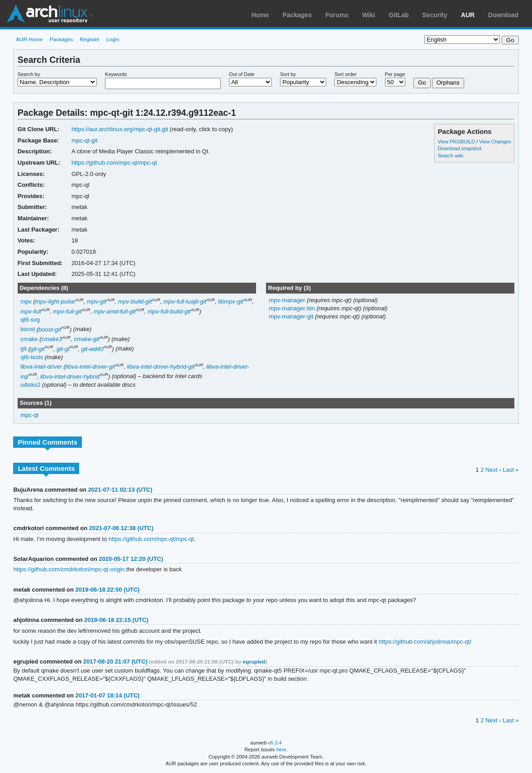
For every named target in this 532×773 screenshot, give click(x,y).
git (24, 349)
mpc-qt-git (85, 140)
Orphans (448, 83)
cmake (29, 339)
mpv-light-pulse (55, 301)
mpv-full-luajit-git (185, 301)
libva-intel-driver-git (90, 367)
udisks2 (30, 385)
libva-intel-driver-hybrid (70, 377)
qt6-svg (30, 320)
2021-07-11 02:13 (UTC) (120, 490)
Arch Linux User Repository (50, 14)
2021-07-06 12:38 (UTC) (121, 528)
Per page (395, 74)
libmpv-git (231, 301)
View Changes (495, 142)
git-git (38, 349)
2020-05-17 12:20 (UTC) (131, 559)
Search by (29, 74)
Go (422, 83)
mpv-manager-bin (292, 308)
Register (90, 39)
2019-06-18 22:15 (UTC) (116, 620)
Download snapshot (460, 148)
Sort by (288, 74)
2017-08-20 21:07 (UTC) (115, 662)
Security (435, 15)
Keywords (116, 74)
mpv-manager (288, 300)
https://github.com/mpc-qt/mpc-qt (114, 163)
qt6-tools (32, 357)
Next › (493, 470)
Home (260, 15)
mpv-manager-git (292, 316)
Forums (337, 15)
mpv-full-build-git (169, 311)
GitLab (399, 15)
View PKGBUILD (457, 142)
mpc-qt (29, 415)
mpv (26, 301)
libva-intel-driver (41, 367)
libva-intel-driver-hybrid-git (161, 367)
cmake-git (86, 339)
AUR (468, 15)
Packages (297, 15)
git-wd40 (92, 349)
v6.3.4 (275, 743)
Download (503, 15)
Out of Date (242, 74)
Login (113, 39)
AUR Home (29, 39)
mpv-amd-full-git (115, 311)
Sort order (345, 74)
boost (28, 330)
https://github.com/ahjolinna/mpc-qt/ (425, 642)
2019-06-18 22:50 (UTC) (108, 590)
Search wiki (451, 156)
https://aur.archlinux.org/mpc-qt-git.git (120, 129)
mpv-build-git (135, 301)
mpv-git (97, 301)
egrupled (254, 662)
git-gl (63, 349)
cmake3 (52, 339)
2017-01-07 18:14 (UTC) (108, 695)
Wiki (369, 15)
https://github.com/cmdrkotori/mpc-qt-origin (69, 569)
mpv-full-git (67, 311)
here (281, 749)
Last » (511, 470)
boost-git (50, 330)
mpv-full (31, 311)
